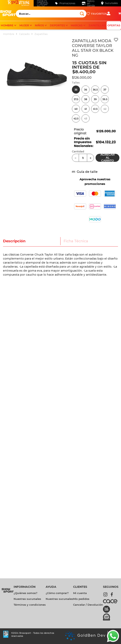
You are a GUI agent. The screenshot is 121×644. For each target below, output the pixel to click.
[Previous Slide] (41, 3)
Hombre (9, 34)
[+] (90, 158)
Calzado (24, 34)
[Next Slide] (47, 3)
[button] (76, 90)
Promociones (67, 3)
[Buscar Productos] (82, 14)
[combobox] (51, 14)
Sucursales (111, 3)
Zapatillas (41, 34)
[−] (75, 158)
